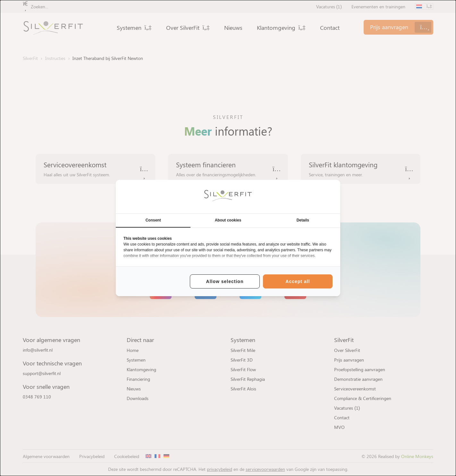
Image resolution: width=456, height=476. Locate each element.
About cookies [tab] (228, 220)
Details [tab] (303, 220)
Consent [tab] (153, 220)
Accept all (298, 281)
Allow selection (225, 281)
